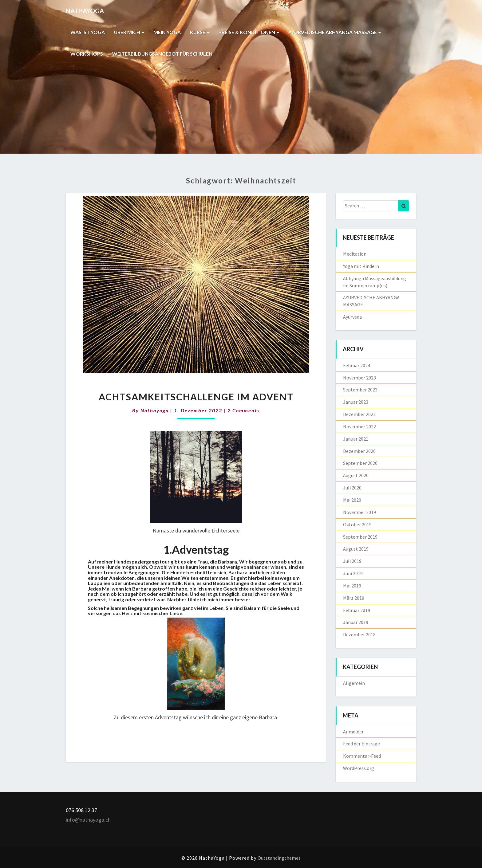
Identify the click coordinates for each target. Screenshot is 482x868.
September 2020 (360, 463)
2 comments (244, 410)
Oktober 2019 (357, 524)
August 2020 (356, 475)
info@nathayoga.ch (88, 820)
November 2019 (360, 512)
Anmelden (354, 732)
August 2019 (356, 549)
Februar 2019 (357, 610)
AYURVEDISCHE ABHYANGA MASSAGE (336, 32)
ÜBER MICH (129, 32)
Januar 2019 (356, 622)
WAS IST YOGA (88, 32)
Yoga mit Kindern (361, 266)
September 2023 (360, 390)
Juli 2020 (352, 488)
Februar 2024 (357, 365)
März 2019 (354, 598)
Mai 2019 (352, 586)
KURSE (200, 32)
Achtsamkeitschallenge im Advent (196, 397)
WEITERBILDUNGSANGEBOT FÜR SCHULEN (163, 54)
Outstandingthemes (279, 858)
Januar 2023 (356, 402)
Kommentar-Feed (362, 756)
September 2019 (360, 537)
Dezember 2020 (359, 451)
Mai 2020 (352, 500)
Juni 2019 (353, 573)
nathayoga (155, 410)
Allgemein (354, 683)
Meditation (355, 254)
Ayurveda (352, 317)
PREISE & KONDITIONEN (250, 32)
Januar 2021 (356, 439)
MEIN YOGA (168, 32)
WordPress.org (359, 768)
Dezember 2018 (359, 634)
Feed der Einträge (361, 744)
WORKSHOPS (87, 54)
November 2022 (360, 426)
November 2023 (360, 378)
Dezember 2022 (359, 414)
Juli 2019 (352, 561)
